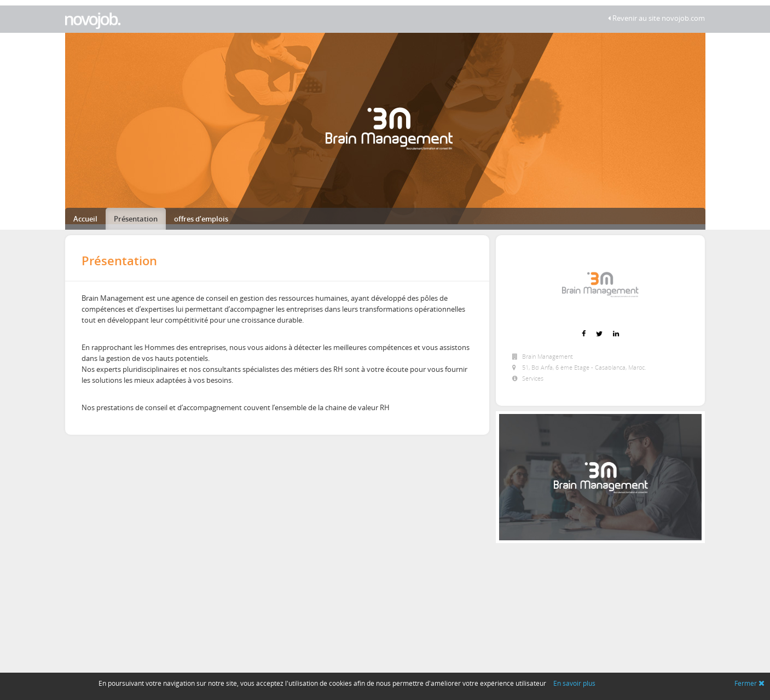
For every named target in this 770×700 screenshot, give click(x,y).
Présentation (136, 219)
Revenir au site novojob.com (656, 18)
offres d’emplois (201, 219)
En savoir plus (574, 683)
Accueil (85, 219)
